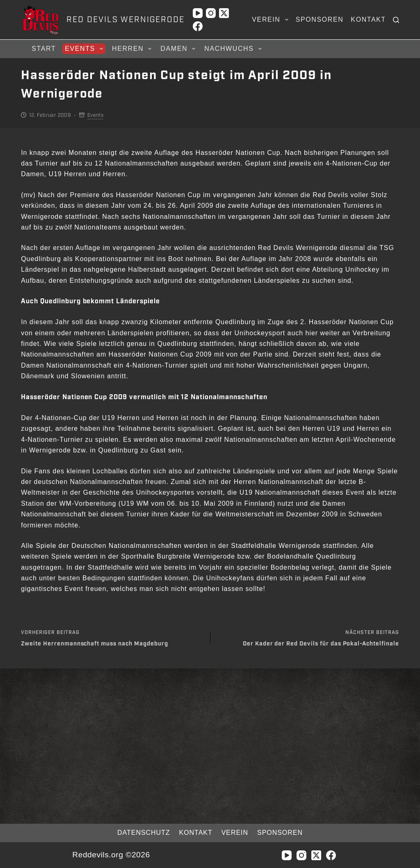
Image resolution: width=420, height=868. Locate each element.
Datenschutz (137, 833)
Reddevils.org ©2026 (111, 855)
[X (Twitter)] (224, 13)
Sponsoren (320, 19)
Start (44, 49)
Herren (133, 49)
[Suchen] (396, 20)
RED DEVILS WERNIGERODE (125, 20)
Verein (272, 20)
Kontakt (368, 19)
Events (85, 49)
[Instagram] (211, 13)
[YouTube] (198, 13)
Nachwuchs (234, 49)
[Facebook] (198, 26)
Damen (179, 49)
